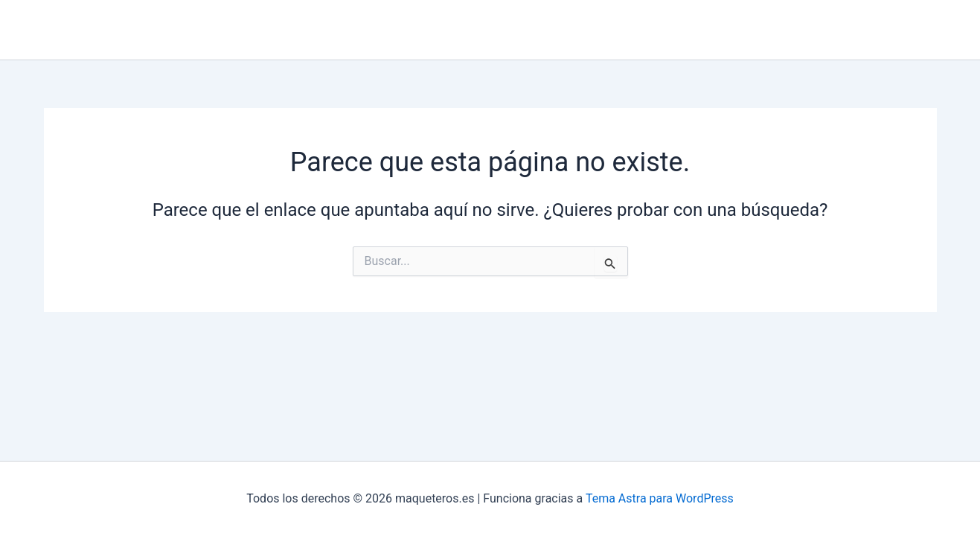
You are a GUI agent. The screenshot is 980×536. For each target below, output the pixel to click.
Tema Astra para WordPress (660, 498)
